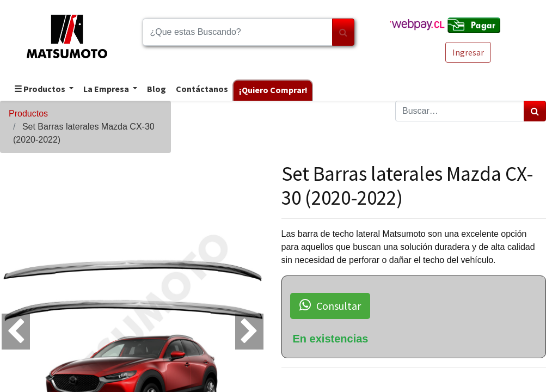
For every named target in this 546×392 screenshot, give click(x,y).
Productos (28, 114)
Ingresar (468, 52)
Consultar (330, 305)
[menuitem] (156, 90)
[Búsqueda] (343, 32)
